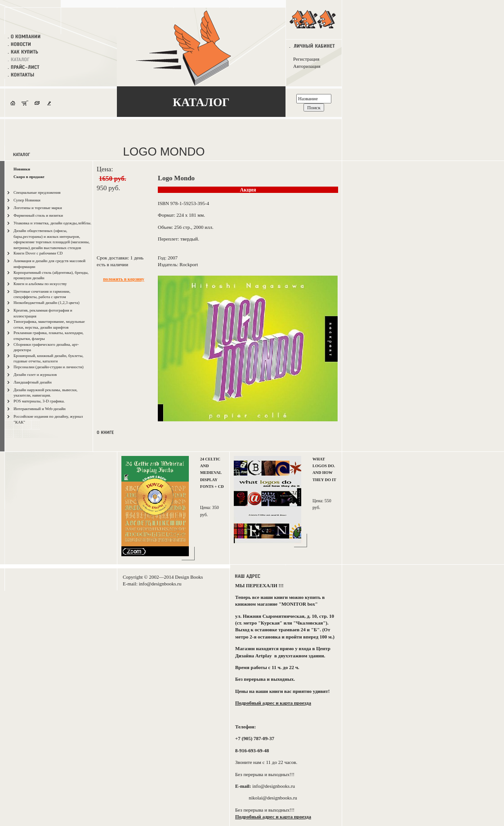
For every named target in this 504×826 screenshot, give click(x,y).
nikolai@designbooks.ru (273, 798)
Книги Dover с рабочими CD (38, 253)
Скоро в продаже (29, 177)
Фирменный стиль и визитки (38, 215)
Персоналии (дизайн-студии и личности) (49, 367)
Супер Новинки (27, 200)
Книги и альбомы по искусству (40, 284)
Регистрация (306, 59)
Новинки (22, 169)
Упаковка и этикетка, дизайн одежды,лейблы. (52, 223)
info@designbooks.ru (160, 584)
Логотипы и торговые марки (38, 208)
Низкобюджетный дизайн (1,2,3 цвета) (47, 303)
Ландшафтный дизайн (33, 382)
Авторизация (307, 66)
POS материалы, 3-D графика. (39, 401)
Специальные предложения (37, 192)
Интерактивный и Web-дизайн (40, 409)
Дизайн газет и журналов (35, 375)
